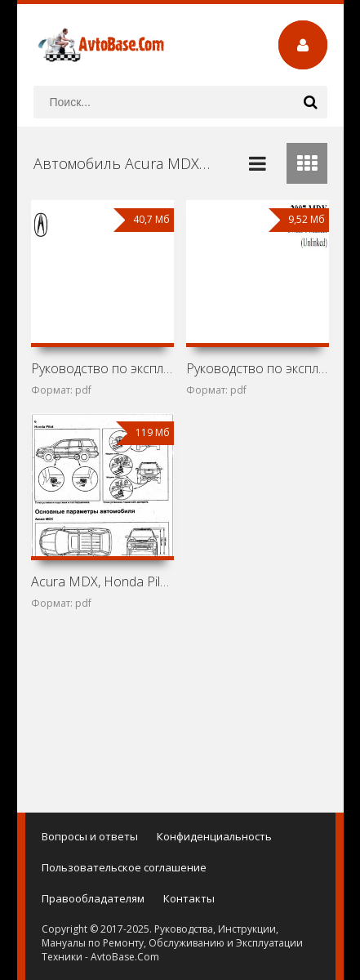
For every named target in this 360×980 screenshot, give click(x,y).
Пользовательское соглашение (124, 867)
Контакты (189, 898)
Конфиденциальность (214, 836)
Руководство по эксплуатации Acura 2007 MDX (258, 368)
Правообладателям (93, 898)
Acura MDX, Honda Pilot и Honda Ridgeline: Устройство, (102, 581)
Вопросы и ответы (90, 836)
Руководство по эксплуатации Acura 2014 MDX (102, 368)
